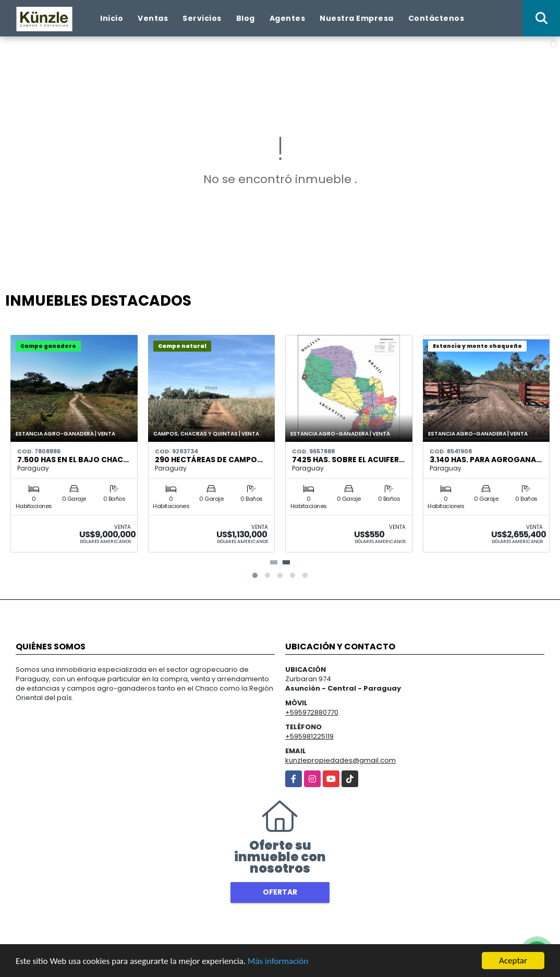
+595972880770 (312, 712)
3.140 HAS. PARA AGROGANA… (486, 460)
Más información (278, 961)
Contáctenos (436, 18)
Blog (246, 18)
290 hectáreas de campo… (209, 460)
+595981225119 (309, 736)
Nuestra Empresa (357, 18)
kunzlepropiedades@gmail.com (340, 760)
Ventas (153, 18)
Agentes (288, 18)
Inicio (112, 18)
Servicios (202, 18)
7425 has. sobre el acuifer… (348, 460)
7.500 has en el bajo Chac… (73, 460)
